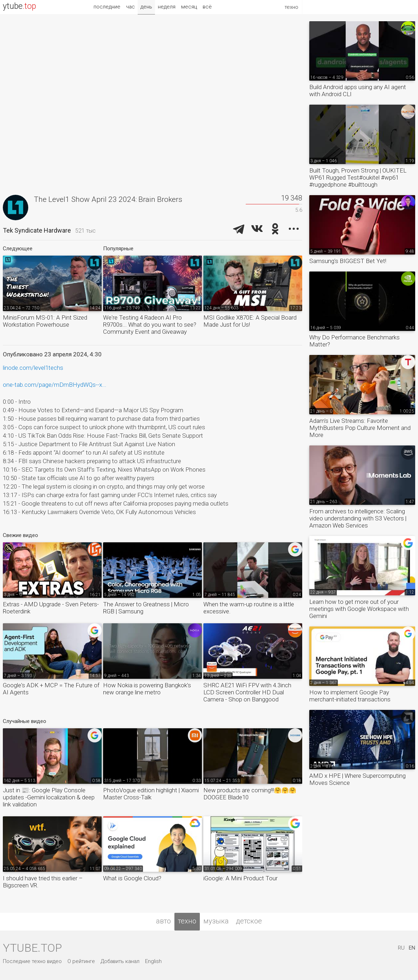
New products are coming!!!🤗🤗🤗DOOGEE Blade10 (250, 794)
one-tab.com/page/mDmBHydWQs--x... (55, 385)
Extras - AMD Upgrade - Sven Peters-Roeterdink (51, 608)
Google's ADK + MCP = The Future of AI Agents (51, 689)
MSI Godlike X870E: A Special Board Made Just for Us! (250, 321)
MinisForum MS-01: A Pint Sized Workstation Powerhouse (45, 321)
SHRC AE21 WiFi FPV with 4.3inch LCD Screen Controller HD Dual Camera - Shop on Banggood (247, 692)
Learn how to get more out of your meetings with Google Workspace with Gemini (359, 609)
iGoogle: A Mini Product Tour (240, 878)
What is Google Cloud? (132, 878)
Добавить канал (120, 961)
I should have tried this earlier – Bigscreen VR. (43, 882)
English (153, 961)
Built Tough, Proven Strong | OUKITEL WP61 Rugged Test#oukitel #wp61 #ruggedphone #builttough (358, 177)
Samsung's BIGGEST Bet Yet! (348, 261)
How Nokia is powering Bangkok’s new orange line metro (147, 689)
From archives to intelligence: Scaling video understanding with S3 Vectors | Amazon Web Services (358, 518)
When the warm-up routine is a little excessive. (249, 608)
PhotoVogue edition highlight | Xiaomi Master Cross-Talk (151, 794)
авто (163, 921)
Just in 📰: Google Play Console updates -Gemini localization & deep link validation (49, 797)
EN (412, 948)
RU (401, 948)
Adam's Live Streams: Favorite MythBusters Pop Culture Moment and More (360, 428)
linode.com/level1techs (33, 368)
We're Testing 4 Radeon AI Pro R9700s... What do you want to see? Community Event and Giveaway (150, 325)
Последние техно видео (32, 961)
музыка (216, 921)
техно (187, 921)
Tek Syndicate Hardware (37, 230)
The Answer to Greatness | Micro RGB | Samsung (146, 608)
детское (249, 921)
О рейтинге (81, 961)
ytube (19, 6)
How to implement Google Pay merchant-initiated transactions (350, 696)
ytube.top (32, 948)
